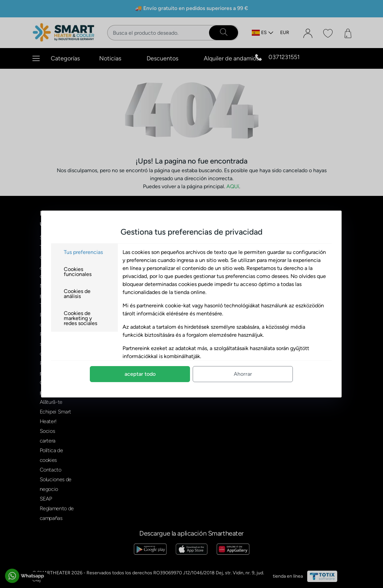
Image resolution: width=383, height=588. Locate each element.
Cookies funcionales (78, 272)
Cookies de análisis (77, 294)
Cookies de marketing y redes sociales (80, 318)
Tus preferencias (83, 252)
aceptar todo (140, 374)
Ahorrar (243, 374)
